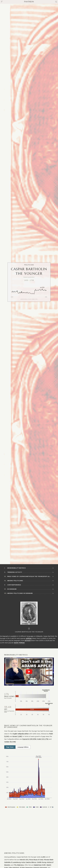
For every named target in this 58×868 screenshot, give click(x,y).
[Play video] (29, 672)
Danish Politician (19, 643)
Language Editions (23, 747)
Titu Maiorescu (19, 865)
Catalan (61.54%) (10, 742)
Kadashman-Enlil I (40, 865)
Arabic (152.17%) (43, 739)
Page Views (10, 747)
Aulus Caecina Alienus (29, 862)
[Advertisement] (29, 830)
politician (29, 639)
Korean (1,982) (17, 737)
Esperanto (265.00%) (29, 739)
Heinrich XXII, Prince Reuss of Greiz (31, 860)
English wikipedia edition (21, 734)
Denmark (28, 641)
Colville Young (41, 862)
